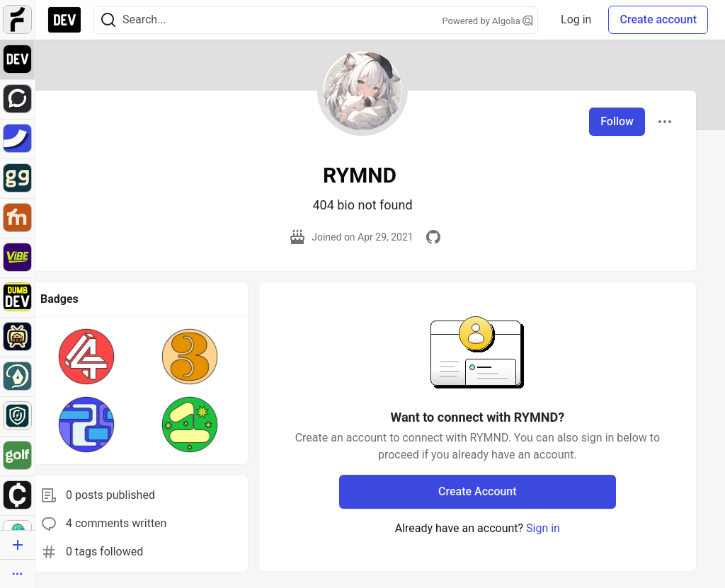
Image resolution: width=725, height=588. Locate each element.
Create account (658, 19)
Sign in (543, 528)
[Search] (108, 20)
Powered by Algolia (488, 21)
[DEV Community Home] (64, 20)
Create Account (478, 491)
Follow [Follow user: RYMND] (617, 121)
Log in (576, 19)
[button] (86, 357)
